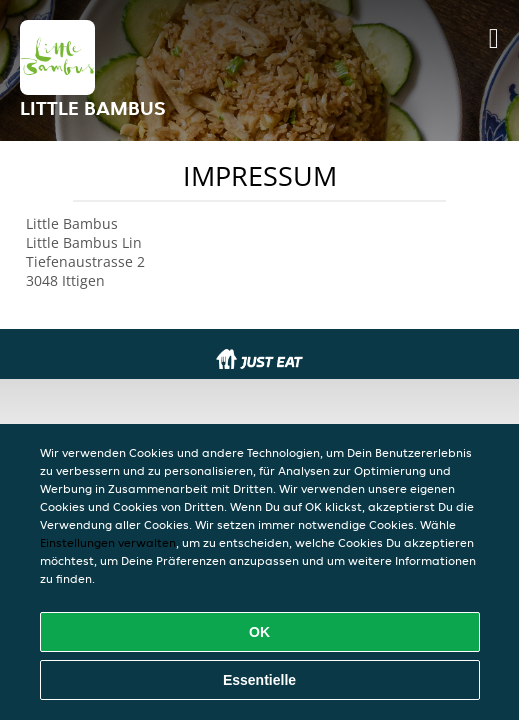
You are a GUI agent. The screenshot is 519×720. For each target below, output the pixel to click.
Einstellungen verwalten (108, 542)
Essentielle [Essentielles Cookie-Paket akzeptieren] (259, 680)
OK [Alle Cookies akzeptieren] (259, 632)
